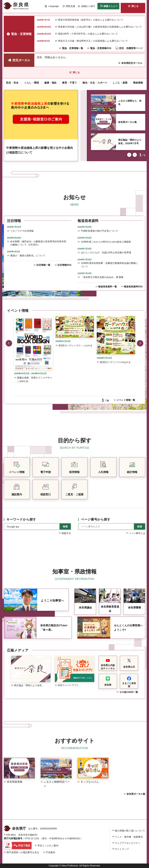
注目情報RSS (64, 265)
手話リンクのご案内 (48, 846)
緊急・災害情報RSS (101, 48)
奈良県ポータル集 (127, 122)
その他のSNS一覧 (129, 692)
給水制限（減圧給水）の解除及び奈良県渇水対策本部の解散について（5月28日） (38, 243)
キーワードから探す (21, 519)
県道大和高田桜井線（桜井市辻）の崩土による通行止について (91, 20)
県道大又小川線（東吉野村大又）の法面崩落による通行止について (93, 41)
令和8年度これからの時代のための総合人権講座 (106, 242)
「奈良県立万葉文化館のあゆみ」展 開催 (102, 277)
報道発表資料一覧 (108, 287)
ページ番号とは (137, 533)
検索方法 (66, 533)
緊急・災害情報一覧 (73, 48)
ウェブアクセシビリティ (128, 843)
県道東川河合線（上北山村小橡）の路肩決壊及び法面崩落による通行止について (100, 27)
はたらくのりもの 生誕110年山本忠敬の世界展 (106, 253)
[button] (52, 6)
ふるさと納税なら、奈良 (130, 102)
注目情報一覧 (43, 265)
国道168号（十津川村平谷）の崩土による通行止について (88, 34)
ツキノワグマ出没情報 (22, 231)
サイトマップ (122, 849)
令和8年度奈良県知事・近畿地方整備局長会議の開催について (109, 265)
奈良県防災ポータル (132, 63)
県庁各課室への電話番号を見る (23, 852)
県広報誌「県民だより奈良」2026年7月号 (130, 142)
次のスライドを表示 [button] (135, 155)
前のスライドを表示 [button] (129, 155)
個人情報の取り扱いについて (130, 831)
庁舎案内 (50, 852)
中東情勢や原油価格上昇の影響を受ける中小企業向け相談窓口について (40, 150)
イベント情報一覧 (126, 400)
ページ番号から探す (96, 519)
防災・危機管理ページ (131, 48)
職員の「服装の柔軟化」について (28, 256)
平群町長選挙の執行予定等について (100, 231)
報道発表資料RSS (133, 287)
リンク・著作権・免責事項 (129, 837)
